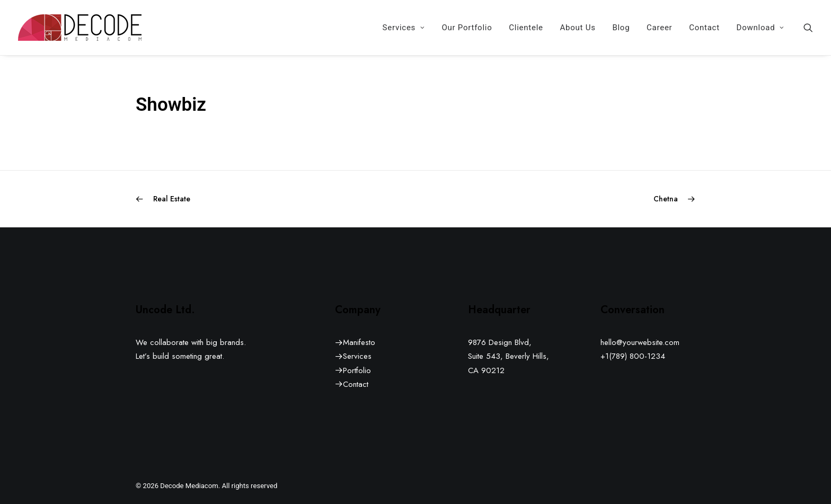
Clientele (526, 28)
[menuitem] (404, 28)
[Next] (584, 199)
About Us (578, 28)
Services (404, 28)
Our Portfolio (467, 28)
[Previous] (247, 199)
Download (761, 28)
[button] (808, 28)
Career (659, 28)
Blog (621, 28)
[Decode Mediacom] (80, 28)
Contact (704, 28)
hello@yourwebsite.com (640, 342)
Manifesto (359, 342)
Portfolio (357, 370)
